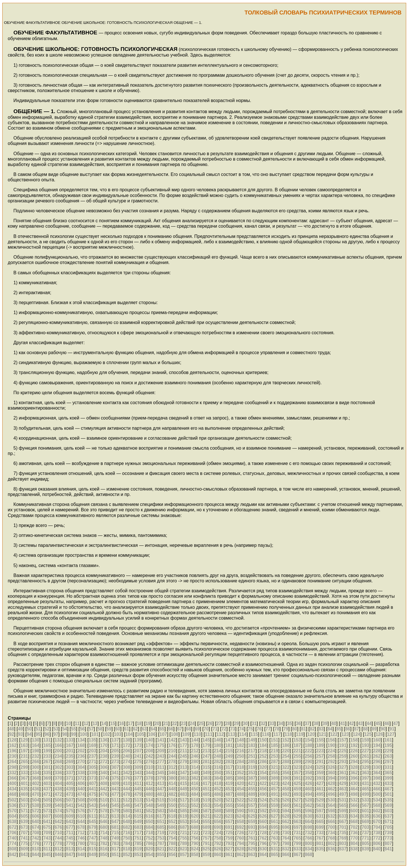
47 (396, 723)
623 (229, 816)
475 (92, 794)
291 (320, 762)
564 (331, 805)
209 (161, 751)
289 (297, 762)
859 (206, 854)
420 (240, 783)
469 (24, 794)
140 (149, 740)
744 (58, 838)
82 (312, 729)
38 (316, 723)
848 (81, 854)
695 (275, 827)
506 (58, 800)
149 (252, 740)
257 (320, 756)
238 (104, 756)
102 (106, 734)
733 (320, 833)
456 (263, 789)
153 (297, 740)
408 (104, 783)
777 (47, 843)
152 (286, 740)
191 (343, 745)
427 (320, 783)
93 (20, 734)
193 (365, 745)
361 (343, 773)
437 (47, 789)
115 (254, 734)
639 (24, 822)
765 (297, 838)
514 (149, 800)
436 (36, 789)
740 (13, 838)
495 (320, 794)
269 (70, 762)
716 (127, 833)
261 (365, 756)
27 (219, 723)
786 (149, 843)
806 (377, 843)
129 (24, 740)
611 (92, 816)
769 (343, 838)
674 (36, 827)
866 (286, 854)
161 (388, 740)
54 (65, 729)
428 (331, 783)
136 (104, 740)
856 (172, 854)
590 (240, 811)
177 (183, 745)
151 (275, 740)
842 (13, 854)
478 (127, 794)
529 (320, 800)
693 (252, 827)
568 (377, 805)
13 (95, 723)
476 (104, 794)
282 (218, 762)
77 (268, 729)
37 (307, 723)
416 (195, 783)
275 (138, 762)
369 (47, 778)
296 (377, 762)
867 (297, 854)
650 (149, 822)
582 (149, 811)
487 (229, 794)
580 (127, 811)
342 (127, 773)
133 (70, 740)
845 (47, 854)
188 (309, 745)
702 (354, 827)
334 (36, 773)
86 (348, 729)
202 (81, 751)
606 (36, 816)
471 (47, 794)
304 (81, 767)
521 (229, 800)
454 (240, 789)
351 (229, 773)
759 (229, 838)
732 (309, 833)
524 (263, 800)
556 (240, 805)
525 (275, 800)
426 (309, 783)
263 (388, 756)
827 (229, 849)
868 (309, 854)
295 (365, 762)
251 (252, 756)
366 (13, 778)
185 (275, 745)
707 (24, 833)
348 (195, 773)
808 (13, 849)
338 (81, 773)
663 (297, 822)
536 (13, 805)
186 (286, 745)
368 (36, 778)
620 (195, 816)
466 (377, 789)
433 (388, 783)
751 (138, 838)
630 (309, 816)
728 (263, 833)
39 (325, 723)
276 (149, 762)
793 (229, 843)
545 (115, 805)
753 (161, 838)
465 (365, 789)
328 (354, 767)
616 (149, 816)
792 (218, 843)
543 (92, 805)
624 (240, 816)
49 (20, 729)
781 (92, 843)
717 (138, 833)
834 (309, 849)
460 (309, 789)
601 (365, 811)
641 (47, 822)
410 (127, 783)
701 (343, 827)
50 (29, 729)
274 (127, 762)
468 (13, 794)
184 (263, 745)
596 (309, 811)
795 (252, 843)
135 (92, 740)
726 (240, 833)
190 (331, 745)
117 (277, 734)
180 (218, 745)
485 (206, 794)
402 (36, 783)
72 (224, 729)
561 (297, 805)
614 (127, 816)
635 (365, 816)
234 (58, 756)
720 (172, 833)
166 (58, 745)
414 (172, 783)
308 (127, 767)
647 (115, 822)
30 (245, 723)
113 (232, 734)
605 (24, 816)
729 (275, 833)
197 (24, 751)
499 (365, 794)
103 (118, 734)
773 (388, 838)
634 (354, 816)
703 (365, 827)
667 (343, 822)
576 (81, 811)
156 (331, 740)
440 (81, 789)
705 (388, 827)
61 (127, 729)
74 (241, 729)
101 (95, 734)
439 (70, 789)
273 (115, 762)
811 (47, 849)
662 (286, 822)
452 (218, 789)
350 (218, 773)
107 (163, 734)
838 (354, 849)
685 (161, 827)
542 (81, 805)
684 (149, 827)
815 (92, 849)
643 (70, 822)
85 (339, 729)
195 (388, 745)
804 (354, 843)
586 (195, 811)
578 (104, 811)
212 (195, 751)
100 (84, 734)
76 (259, 729)
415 (183, 783)
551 (183, 805)
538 (36, 805)
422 (263, 783)
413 (161, 783)
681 (115, 827)
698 (309, 827)
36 (299, 723)
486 (218, 794)
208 (149, 751)
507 (70, 800)
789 (183, 843)
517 (183, 800)
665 (320, 822)
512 (127, 800)
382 (195, 778)
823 (183, 849)
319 (252, 767)
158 (354, 740)
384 (218, 778)
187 (297, 745)
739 (388, 833)
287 (275, 762)
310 (149, 767)
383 (206, 778)
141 (161, 740)
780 (81, 843)
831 (275, 849)
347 (183, 773)
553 (206, 805)
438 (58, 789)
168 (81, 745)
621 (206, 816)
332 (13, 773)
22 (175, 723)
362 (354, 773)
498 (354, 794)
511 (115, 800)
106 (152, 734)
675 (47, 827)
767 (320, 838)
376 (127, 778)
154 (309, 740)
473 (70, 794)
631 (320, 816)
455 (252, 789)
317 (229, 767)
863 (252, 854)
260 (354, 756)
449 (183, 789)
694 (263, 827)
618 (172, 816)
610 (81, 816)
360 (331, 773)
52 (47, 729)
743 (47, 838)
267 (47, 762)
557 (252, 805)
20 (157, 723)
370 (58, 778)
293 (343, 762)
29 (237, 723)
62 (135, 729)
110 (197, 734)
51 (38, 729)
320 (263, 767)
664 (309, 822)
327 (343, 767)
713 (92, 833)
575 (70, 811)
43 (360, 723)
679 (92, 827)
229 (388, 751)
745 (70, 838)
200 (58, 751)
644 (81, 822)
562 (309, 805)
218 (263, 751)
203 (92, 751)
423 (275, 783)
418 (218, 783)
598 (331, 811)
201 (70, 751)
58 (100, 729)
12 (86, 723)
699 (320, 827)
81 (303, 729)
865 (275, 854)
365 (388, 773)
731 (297, 833)
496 (331, 794)
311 (161, 767)
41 (343, 723)
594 (286, 811)
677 (70, 827)
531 (343, 800)
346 (172, 773)
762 (263, 838)
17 (130, 723)
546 (127, 805)
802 (331, 843)
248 (218, 756)
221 (297, 751)
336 (58, 773)
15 (113, 723)
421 (252, 783)
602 (377, 811)
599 (343, 811)
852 (127, 854)
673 (24, 827)
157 (343, 740)
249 (229, 756)
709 (47, 833)
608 (58, 816)
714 (104, 833)
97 (56, 734)
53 (56, 729)
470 (36, 794)
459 (297, 789)
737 (365, 833)
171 (115, 745)
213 (206, 751)
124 (357, 734)
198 (36, 751)
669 (365, 822)
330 (377, 767)
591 (252, 811)
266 (36, 762)
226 (354, 751)
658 (240, 822)
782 (104, 843)
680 (104, 827)
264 (13, 762)
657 (229, 822)
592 (263, 811)
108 (175, 734)
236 (81, 756)
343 (138, 773)
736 (354, 833)
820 (149, 849)
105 (140, 734)
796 (263, 843)
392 (309, 778)
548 (149, 805)
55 (74, 729)
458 (286, 789)
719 (161, 833)
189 (320, 745)
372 (81, 778)
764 (286, 838)
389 (275, 778)
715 (115, 833)
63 (144, 729)
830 (263, 849)
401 (24, 783)
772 (377, 838)
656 (218, 822)
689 (206, 827)
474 (81, 794)
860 (218, 854)
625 (252, 816)
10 (68, 723)
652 (172, 822)
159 (365, 740)
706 (13, 833)
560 (286, 805)
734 (331, 833)
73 (233, 729)
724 (218, 833)
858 (195, 854)
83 (321, 729)
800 (309, 843)
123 (345, 734)
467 (388, 789)
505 (47, 800)
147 (229, 740)
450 (195, 789)
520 (218, 800)
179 (206, 745)
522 (240, 800)
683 (138, 827)
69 (197, 729)
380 (172, 778)
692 (240, 827)
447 (161, 789)
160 (377, 740)
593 (275, 811)
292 (331, 762)
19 (148, 723)
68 (189, 729)
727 (252, 833)
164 (36, 745)
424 (286, 783)
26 (210, 723)
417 (206, 783)
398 (377, 778)
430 (354, 783)
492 (286, 794)
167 (70, 745)
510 (104, 800)
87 (356, 729)
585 (183, 811)
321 (275, 767)
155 (320, 740)
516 (172, 800)
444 (127, 789)
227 (365, 751)
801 (320, 843)
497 (343, 794)
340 (104, 773)
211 (183, 751)
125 (368, 734)
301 (47, 767)
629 (297, 816)
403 (47, 783)
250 (240, 756)
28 (228, 723)
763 (275, 838)
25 (201, 723)
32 (263, 723)
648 (127, 822)
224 (331, 751)
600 (354, 811)
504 (36, 800)
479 (138, 794)
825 (206, 849)
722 (195, 833)
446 (149, 789)
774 (13, 843)
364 (377, 773)
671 (388, 822)
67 (180, 729)
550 (172, 805)
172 (127, 745)
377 (138, 778)
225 (343, 751)
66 (171, 729)
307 (115, 767)
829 (252, 849)
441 (92, 789)
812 (58, 849)
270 (81, 762)
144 (195, 740)
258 (331, 756)
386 (240, 778)
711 (70, 833)
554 (218, 805)
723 (206, 833)
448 (172, 789)
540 (58, 805)
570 (13, 811)
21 (166, 723)
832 (286, 849)
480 (149, 794)
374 (104, 778)
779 (70, 843)
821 (161, 849)
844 (36, 854)
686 (172, 827)
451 (206, 789)
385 (229, 778)
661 (275, 822)
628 (286, 816)
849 (92, 854)
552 (195, 805)
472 (58, 794)
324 (309, 767)
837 (343, 849)
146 (218, 740)
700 (331, 827)
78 (277, 729)
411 (138, 783)
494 (309, 794)
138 (127, 740)
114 (243, 734)
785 (138, 843)
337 (70, 773)
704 (377, 827)
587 (206, 811)
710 (58, 833)
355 (275, 773)
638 (13, 822)
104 (129, 734)
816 (104, 849)
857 (183, 854)
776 (36, 843)
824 (195, 849)
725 (229, 833)
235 (70, 756)
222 (309, 751)
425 (297, 783)
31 (254, 723)
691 (229, 827)
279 (183, 762)
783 (115, 843)
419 (229, 783)
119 (300, 734)
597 (320, 811)
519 (206, 800)
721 (183, 833)
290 (309, 762)
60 (118, 729)
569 (388, 805)
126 (379, 734)
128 (13, 740)
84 (330, 729)
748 (104, 838)
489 (252, 794)
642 (58, 822)
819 (138, 849)
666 (331, 822)
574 (58, 811)
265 (24, 762)
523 (252, 800)
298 (13, 767)
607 (47, 816)
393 (320, 778)
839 (365, 849)
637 (388, 816)
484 (195, 794)
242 (149, 756)
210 (172, 751)
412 (149, 783)
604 (13, 816)
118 (288, 734)
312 (172, 767)
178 (195, 745)
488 (240, 794)
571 (24, 811)
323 (297, 767)
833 (297, 849)
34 (281, 723)
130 (36, 740)
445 (138, 789)
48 (12, 729)
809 (24, 849)
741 (24, 838)
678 (81, 827)
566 (354, 805)
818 (127, 849)
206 (127, 751)
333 (24, 773)
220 (286, 751)
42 (352, 723)
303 (70, 767)
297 (388, 762)
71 (215, 729)
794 (240, 843)
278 (172, 762)
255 (297, 756)
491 (275, 794)
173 (138, 745)
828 (240, 849)
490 (263, 794)
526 (286, 800)
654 (195, 822)
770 (354, 838)
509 (92, 800)
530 (331, 800)
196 (13, 751)
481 (161, 794)
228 (377, 751)
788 (172, 843)
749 (115, 838)
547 (138, 805)
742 (36, 838)
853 (138, 854)
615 (138, 816)
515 (161, 800)
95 (38, 734)
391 (297, 778)
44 (369, 723)
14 (104, 723)
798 (286, 843)
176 (172, 745)
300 (36, 767)
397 (365, 778)
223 (320, 751)
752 (149, 838)
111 (209, 734)
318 (240, 767)
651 (161, 822)
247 (206, 756)
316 (218, 767)
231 (24, 756)
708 (36, 833)
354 (263, 773)
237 (92, 756)
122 (334, 734)
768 (331, 838)
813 (70, 849)
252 (263, 756)
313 (183, 767)
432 (377, 783)
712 (81, 833)
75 (251, 729)
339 (92, 773)
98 (65, 734)
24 (192, 723)
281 (206, 762)
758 (218, 838)
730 (286, 833)
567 (365, 805)
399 (388, 778)
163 (24, 745)
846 (58, 854)
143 (183, 740)
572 (36, 811)
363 (365, 773)
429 (343, 783)
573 (47, 811)
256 (309, 756)
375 (115, 778)
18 (139, 723)
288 (286, 762)
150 (263, 740)
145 (206, 740)
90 (383, 729)
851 (115, 854)
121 (323, 734)
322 (286, 767)
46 (387, 723)
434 (13, 789)
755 (183, 838)
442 (104, 789)
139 (138, 740)
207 (138, 751)
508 (81, 800)
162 (13, 745)
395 (343, 778)
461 (320, 789)
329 (365, 767)
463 (343, 789)
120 (311, 734)
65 (162, 729)
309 (138, 767)
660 (263, 822)
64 (153, 729)
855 (161, 854)
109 (186, 734)
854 (149, 854)
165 (47, 745)
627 (275, 816)
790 (195, 843)
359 (320, 773)
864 (263, 854)
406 (81, 783)
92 (12, 734)
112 (220, 734)
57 (91, 729)
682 (127, 827)
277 (161, 762)
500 (377, 794)
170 (104, 745)
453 (229, 789)
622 (218, 816)
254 (286, 756)
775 (24, 843)
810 (36, 849)
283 (229, 762)
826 (218, 849)
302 (58, 767)
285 (252, 762)
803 (343, 843)
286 (263, 762)
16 (122, 723)
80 (295, 729)
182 (240, 745)
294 (354, 762)
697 (297, 827)
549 (161, 805)
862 (240, 854)
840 (377, 849)
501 (388, 794)
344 (149, 773)
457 (275, 789)
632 (331, 816)
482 (172, 794)
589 (229, 811)
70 (206, 729)
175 (161, 745)
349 (206, 773)
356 (286, 773)
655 (206, 822)
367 (24, 778)
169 (92, 745)
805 (365, 843)
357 (297, 773)
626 (263, 816)
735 (343, 833)
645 (92, 822)
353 (252, 773)
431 (365, 783)
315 (206, 767)
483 (183, 794)
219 (275, 751)
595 (297, 811)
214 (218, 751)
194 (377, 745)
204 (104, 751)
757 (206, 838)
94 (29, 734)
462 (331, 789)
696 (286, 827)
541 (70, 805)
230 (13, 756)
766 (309, 838)
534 (377, 800)
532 (354, 800)
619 (183, 816)
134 (81, 740)
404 (58, 783)
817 (115, 849)
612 (104, 816)
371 (70, 778)
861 (229, 854)
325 (320, 767)
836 (331, 849)
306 (104, 767)
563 (320, 805)
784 (127, 843)
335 (47, 773)
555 (229, 805)
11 (77, 723)
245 (183, 756)
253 (275, 756)
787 (161, 843)
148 (240, 740)
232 (36, 756)
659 (252, 822)
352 (240, 773)
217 (252, 751)
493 (297, 794)
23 (183, 723)
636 (377, 816)
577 (92, 811)
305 (92, 767)
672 (13, 827)
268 (58, 762)
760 (240, 838)
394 (331, 778)
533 (365, 800)
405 (70, 783)
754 (172, 838)
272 (104, 762)
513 (138, 800)
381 (183, 778)
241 (138, 756)
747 (92, 838)
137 (115, 740)
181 (229, 745)
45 (378, 723)
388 (263, 778)
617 (161, 816)
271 (92, 762)
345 (161, 773)
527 (297, 800)
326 (331, 767)
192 (354, 745)
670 (377, 822)
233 (47, 756)
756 (195, 838)
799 (297, 843)
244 (172, 756)
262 (377, 756)
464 (354, 789)
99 (74, 734)
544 (104, 805)
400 (13, 783)
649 (138, 822)
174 (149, 745)
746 (81, 838)
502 (13, 800)
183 (252, 745)
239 (115, 756)
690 (218, 827)
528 (309, 800)
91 (392, 729)
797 (275, 843)
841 (388, 849)
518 (195, 800)
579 (115, 811)
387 (252, 778)
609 (70, 816)
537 (24, 805)
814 (81, 849)
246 (195, 756)
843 (24, 854)
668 (354, 822)
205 (115, 751)
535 (388, 800)
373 (92, 778)
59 (109, 729)
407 (92, 783)
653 (183, 822)
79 (286, 729)
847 (70, 854)
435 (24, 789)
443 (115, 789)
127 (391, 734)
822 (172, 849)
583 (161, 811)
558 (263, 805)
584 (172, 811)
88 (365, 729)
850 (104, 854)
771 (365, 838)
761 (252, 838)
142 (172, 740)
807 (388, 843)
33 (272, 723)
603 (388, 811)
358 (309, 773)
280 (195, 762)
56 (82, 729)
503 (24, 800)
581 (138, 811)
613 (115, 816)
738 (377, 833)
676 (58, 827)
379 (161, 778)
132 (58, 740)
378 (149, 778)
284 (240, 762)
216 (240, 751)
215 (229, 751)
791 (206, 843)
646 (104, 822)
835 (320, 849)
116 (266, 734)
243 (161, 756)
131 (47, 740)
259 (343, 756)
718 (149, 833)
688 (195, 827)
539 (47, 805)
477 (115, 794)
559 (275, 805)
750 (127, 838)
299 (24, 767)
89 (374, 729)
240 (127, 756)
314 (195, 767)
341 (115, 773)
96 (47, 734)
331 (388, 767)
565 (343, 805)
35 (290, 723)
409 (115, 783)
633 (343, 816)
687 (183, 827)
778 (58, 843)
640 (36, 822)
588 (218, 811)
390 (286, 778)
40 (334, 723)
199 (47, 751)
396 (354, 778)
